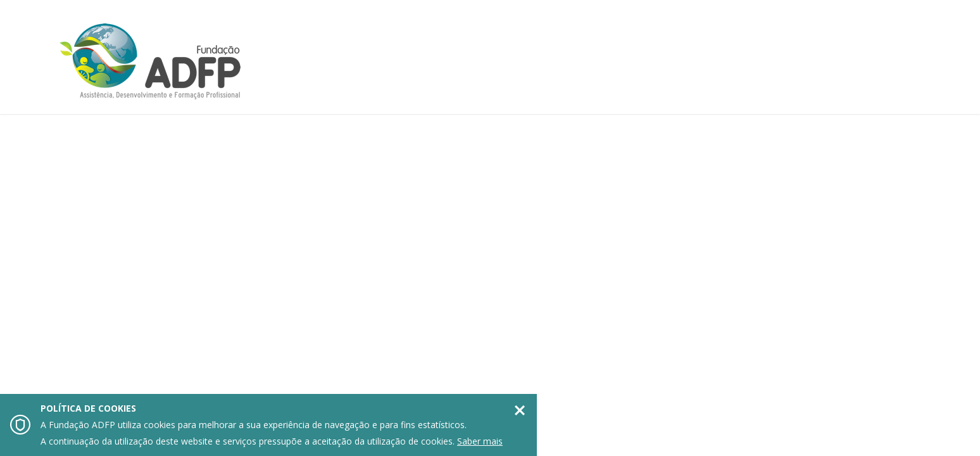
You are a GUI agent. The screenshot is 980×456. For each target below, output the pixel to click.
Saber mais (480, 441)
